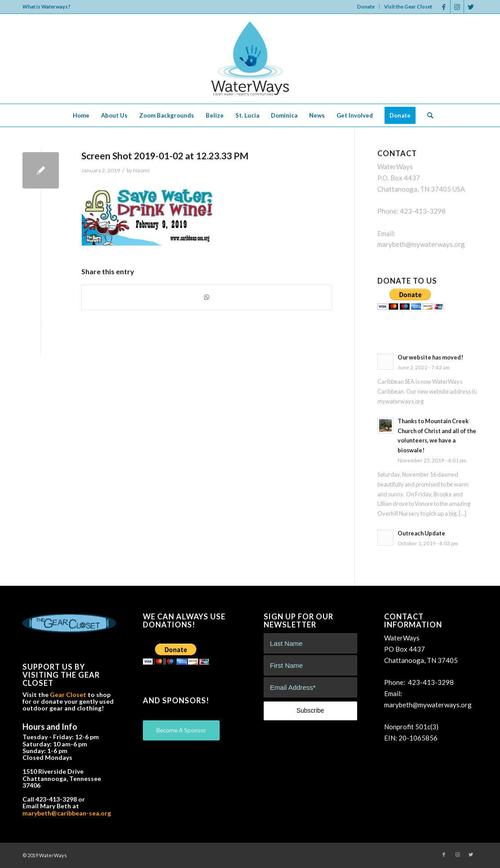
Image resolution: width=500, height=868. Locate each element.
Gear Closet (68, 695)
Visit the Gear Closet (408, 7)
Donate (366, 7)
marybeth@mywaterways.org (421, 244)
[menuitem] (366, 7)
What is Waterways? (46, 7)
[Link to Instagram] (457, 7)
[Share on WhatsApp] (207, 297)
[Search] (427, 115)
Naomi (141, 170)
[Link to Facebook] (444, 7)
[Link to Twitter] (471, 7)
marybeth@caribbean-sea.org (67, 813)
